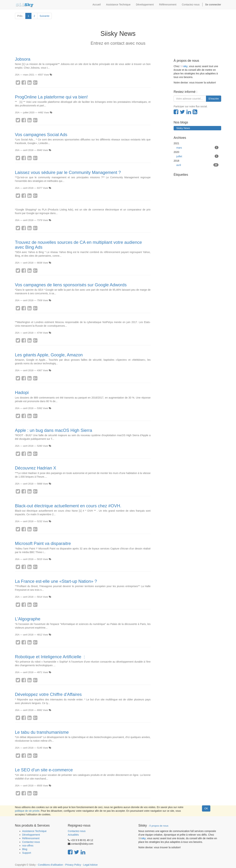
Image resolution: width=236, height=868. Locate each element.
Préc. (20, 16)
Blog (25, 849)
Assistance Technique (34, 831)
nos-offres (28, 846)
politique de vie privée (27, 811)
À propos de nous (159, 826)
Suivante (44, 16)
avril (197, 165)
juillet (197, 156)
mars (197, 148)
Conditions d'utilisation (51, 865)
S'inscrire (213, 99)
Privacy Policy (73, 865)
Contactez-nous (31, 842)
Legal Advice (90, 865)
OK (206, 808)
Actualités (73, 835)
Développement (31, 835)
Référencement (31, 838)
